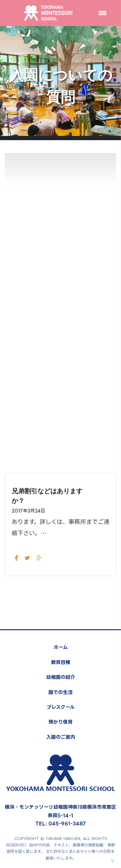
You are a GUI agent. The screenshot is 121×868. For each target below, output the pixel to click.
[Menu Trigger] (102, 13)
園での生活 (60, 692)
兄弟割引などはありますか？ (47, 496)
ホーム (61, 647)
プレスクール (60, 707)
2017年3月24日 (28, 511)
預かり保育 (60, 722)
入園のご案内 (61, 737)
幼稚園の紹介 (61, 677)
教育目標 (61, 662)
